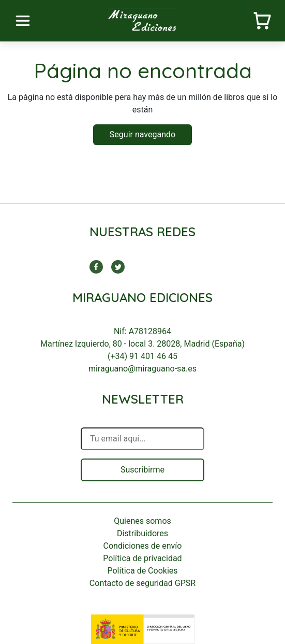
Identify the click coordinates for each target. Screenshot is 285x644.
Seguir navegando (142, 134)
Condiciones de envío (143, 546)
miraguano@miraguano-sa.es (142, 369)
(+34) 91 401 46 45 (142, 356)
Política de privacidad (142, 558)
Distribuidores (142, 533)
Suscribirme (142, 470)
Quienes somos (142, 521)
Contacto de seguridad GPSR (142, 583)
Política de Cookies (142, 571)
